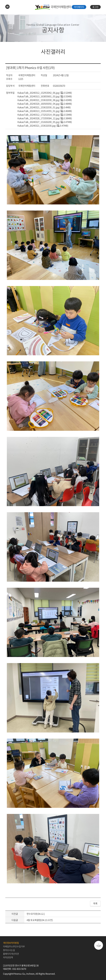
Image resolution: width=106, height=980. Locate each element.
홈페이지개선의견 (11, 954)
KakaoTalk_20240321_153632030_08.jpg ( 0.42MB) (45, 100)
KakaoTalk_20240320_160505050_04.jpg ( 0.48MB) (45, 104)
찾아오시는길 (9, 950)
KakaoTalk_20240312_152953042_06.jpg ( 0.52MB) (45, 93)
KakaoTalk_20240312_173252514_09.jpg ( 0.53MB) (45, 115)
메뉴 (7, 7)
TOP (99, 946)
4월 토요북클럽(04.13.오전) (40, 920)
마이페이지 (79, 7)
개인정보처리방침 (11, 943)
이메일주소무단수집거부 (14, 946)
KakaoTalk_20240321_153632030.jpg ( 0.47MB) (43, 126)
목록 (95, 903)
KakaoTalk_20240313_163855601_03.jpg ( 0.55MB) (45, 96)
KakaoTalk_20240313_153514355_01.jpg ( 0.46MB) (45, 111)
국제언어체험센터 (53, 7)
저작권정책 (8, 957)
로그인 (95, 7)
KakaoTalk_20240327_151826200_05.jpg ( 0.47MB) (45, 122)
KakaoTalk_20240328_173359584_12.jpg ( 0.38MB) (45, 118)
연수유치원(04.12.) (36, 914)
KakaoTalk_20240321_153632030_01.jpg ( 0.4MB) (44, 107)
